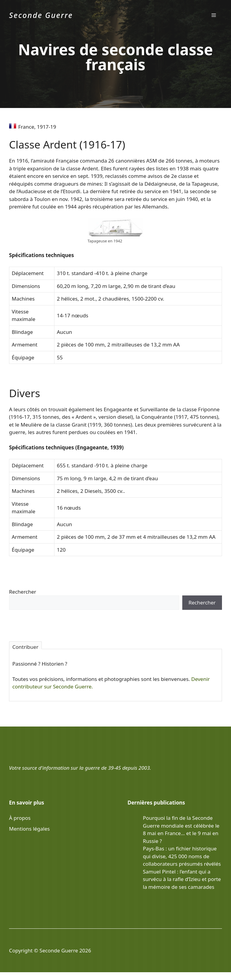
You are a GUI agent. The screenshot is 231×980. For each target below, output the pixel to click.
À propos (20, 818)
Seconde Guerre (41, 15)
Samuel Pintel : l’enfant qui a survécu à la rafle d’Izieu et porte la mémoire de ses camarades (182, 879)
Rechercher (23, 592)
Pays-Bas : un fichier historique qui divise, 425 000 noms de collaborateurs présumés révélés (182, 856)
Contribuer (25, 646)
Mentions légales (29, 829)
